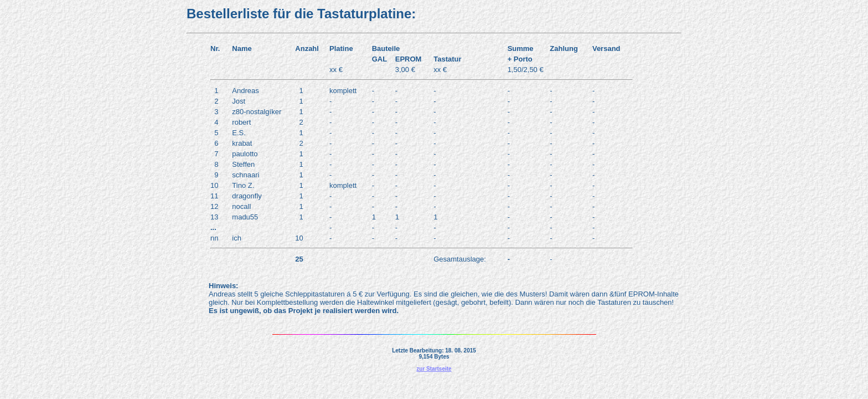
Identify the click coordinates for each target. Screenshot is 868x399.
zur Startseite (434, 369)
